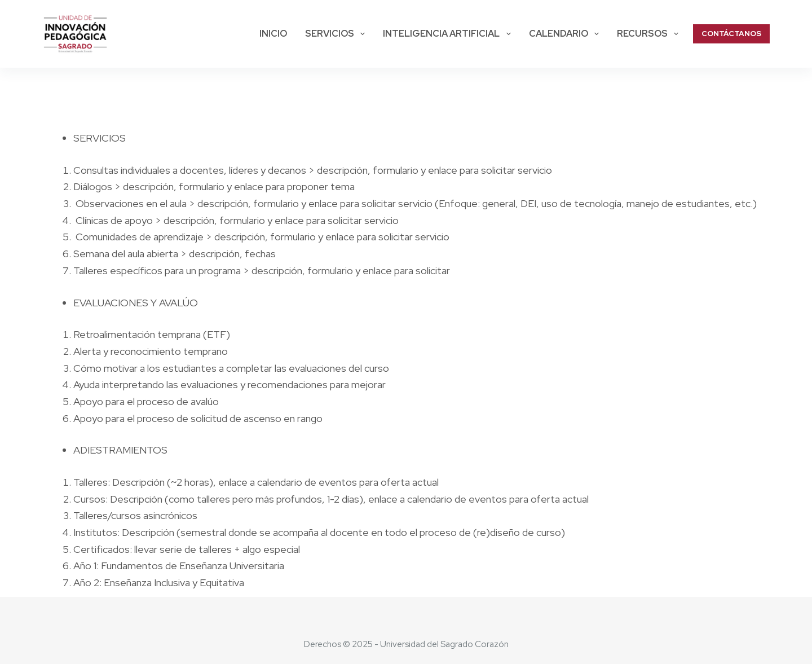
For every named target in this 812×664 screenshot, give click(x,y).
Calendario (566, 34)
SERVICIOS (337, 34)
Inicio (273, 34)
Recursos (650, 34)
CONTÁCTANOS (731, 34)
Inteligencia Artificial (449, 34)
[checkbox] (419, 138)
